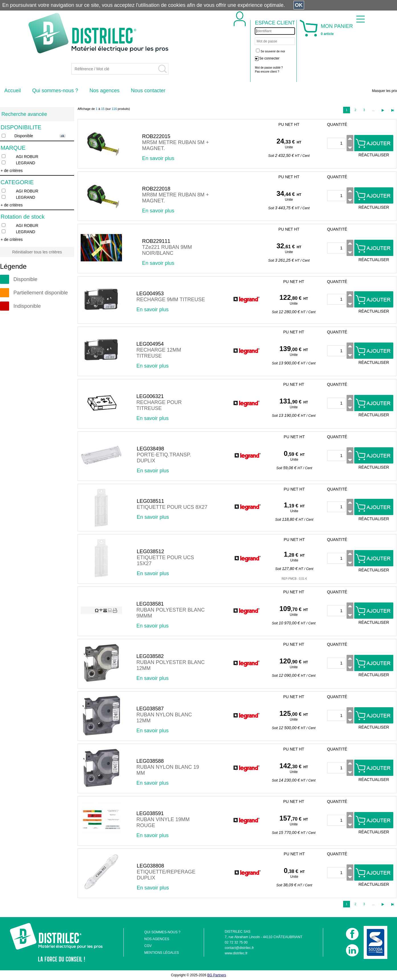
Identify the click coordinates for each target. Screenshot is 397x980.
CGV (148, 946)
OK (299, 5)
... (373, 110)
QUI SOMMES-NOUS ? (162, 932)
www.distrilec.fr (236, 953)
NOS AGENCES (157, 939)
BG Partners (217, 975)
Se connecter (269, 58)
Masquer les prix (384, 91)
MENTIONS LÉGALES (161, 953)
